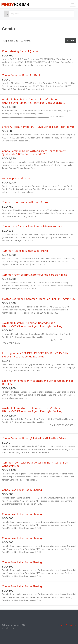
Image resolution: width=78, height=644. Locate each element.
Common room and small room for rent (26, 202)
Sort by (70, 41)
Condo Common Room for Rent (21, 75)
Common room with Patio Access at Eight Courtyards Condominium (35, 464)
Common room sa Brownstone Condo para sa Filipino (35, 275)
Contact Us (71, 625)
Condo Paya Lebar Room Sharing (22, 490)
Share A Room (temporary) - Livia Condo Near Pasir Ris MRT (39, 127)
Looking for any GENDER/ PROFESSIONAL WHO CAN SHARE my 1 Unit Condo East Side (35, 355)
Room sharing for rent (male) (20, 51)
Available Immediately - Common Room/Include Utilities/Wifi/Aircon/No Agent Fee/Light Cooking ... (33, 410)
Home (61, 625)
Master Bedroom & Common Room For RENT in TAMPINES (38, 299)
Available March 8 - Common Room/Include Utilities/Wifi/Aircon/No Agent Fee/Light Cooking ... (33, 325)
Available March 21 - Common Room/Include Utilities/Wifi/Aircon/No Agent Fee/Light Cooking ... (33, 101)
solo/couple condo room (17, 178)
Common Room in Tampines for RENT (25, 251)
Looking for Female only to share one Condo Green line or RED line (38, 382)
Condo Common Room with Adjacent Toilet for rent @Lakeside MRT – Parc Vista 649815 (34, 153)
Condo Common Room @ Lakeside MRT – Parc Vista (34, 438)
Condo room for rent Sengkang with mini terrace (32, 226)
